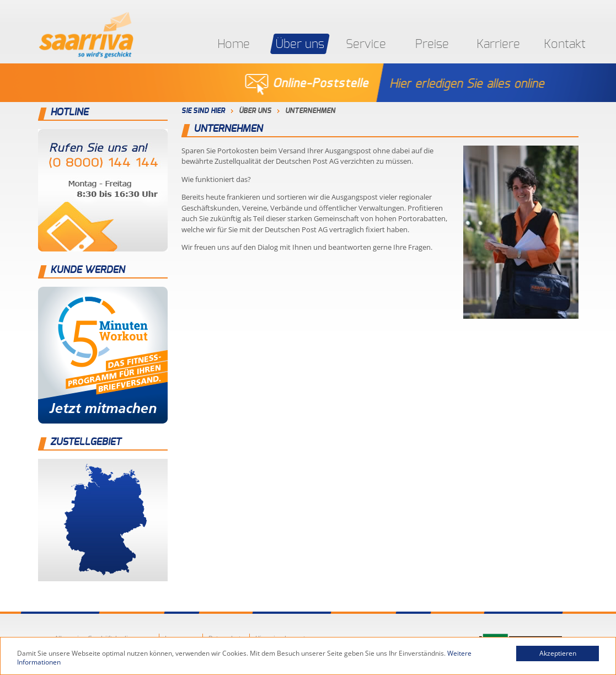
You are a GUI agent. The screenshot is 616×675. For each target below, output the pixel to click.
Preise (432, 44)
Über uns (300, 44)
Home (234, 44)
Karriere (498, 44)
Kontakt (565, 44)
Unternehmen (310, 111)
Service (366, 44)
